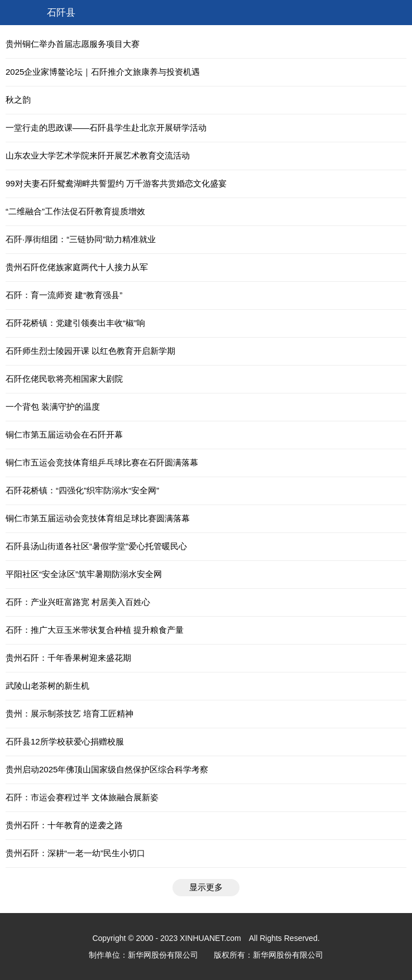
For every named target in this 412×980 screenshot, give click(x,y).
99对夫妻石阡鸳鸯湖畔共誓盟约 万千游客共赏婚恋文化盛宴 (116, 183)
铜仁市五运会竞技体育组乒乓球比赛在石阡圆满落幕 (102, 462)
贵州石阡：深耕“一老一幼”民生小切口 (75, 853)
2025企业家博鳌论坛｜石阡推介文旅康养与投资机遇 (103, 72)
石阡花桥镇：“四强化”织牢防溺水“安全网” (82, 490)
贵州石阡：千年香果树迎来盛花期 (68, 658)
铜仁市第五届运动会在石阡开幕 (64, 434)
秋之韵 (18, 100)
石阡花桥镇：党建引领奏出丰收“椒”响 (75, 323)
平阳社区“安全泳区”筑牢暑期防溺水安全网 (84, 574)
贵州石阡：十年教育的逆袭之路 (64, 825)
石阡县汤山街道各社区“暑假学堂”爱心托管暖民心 (96, 546)
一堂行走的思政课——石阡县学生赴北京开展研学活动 (106, 128)
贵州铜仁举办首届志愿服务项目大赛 (73, 44)
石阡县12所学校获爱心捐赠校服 (65, 741)
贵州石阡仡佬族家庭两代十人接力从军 (77, 267)
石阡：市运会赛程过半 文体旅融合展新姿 (82, 797)
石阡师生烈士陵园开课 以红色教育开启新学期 (90, 351)
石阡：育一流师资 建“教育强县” (64, 295)
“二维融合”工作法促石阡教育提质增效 (75, 211)
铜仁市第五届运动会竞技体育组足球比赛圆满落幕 (98, 518)
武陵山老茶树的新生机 (47, 686)
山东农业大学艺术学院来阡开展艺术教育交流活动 (98, 155)
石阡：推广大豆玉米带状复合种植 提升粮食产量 (95, 630)
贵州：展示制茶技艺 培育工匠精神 (70, 714)
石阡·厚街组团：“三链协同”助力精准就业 (81, 239)
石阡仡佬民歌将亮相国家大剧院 (64, 379)
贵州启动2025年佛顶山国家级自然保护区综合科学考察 (107, 769)
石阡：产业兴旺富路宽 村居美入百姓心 (78, 602)
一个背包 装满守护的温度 (53, 407)
